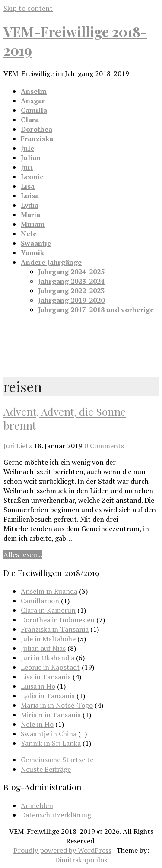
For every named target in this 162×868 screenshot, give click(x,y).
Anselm (34, 91)
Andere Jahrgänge (51, 262)
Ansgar (33, 101)
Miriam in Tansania (51, 715)
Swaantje (36, 243)
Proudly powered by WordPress (62, 850)
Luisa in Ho (38, 686)
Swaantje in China (49, 734)
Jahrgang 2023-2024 (71, 281)
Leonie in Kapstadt (50, 667)
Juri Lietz (18, 446)
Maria (30, 215)
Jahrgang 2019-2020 (71, 300)
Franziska (37, 139)
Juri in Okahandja (48, 658)
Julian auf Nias (43, 648)
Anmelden (37, 805)
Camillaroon (40, 601)
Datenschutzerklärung (56, 815)
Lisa (28, 186)
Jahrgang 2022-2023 (71, 291)
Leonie (32, 177)
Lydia (30, 205)
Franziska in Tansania (55, 629)
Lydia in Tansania (48, 696)
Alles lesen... (23, 554)
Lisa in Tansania (46, 677)
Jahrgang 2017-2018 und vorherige (96, 310)
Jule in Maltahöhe (48, 639)
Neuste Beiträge (46, 769)
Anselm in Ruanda (49, 591)
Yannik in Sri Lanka (51, 743)
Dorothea (37, 129)
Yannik (32, 253)
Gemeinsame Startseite (57, 760)
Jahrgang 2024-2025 (71, 272)
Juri (27, 167)
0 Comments (104, 446)
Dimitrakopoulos (81, 860)
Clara (30, 120)
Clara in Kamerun (48, 610)
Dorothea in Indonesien (58, 620)
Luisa (30, 196)
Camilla (34, 110)
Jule (27, 148)
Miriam (33, 224)
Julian (31, 158)
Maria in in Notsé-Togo (57, 705)
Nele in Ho (37, 724)
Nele (29, 234)
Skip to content (28, 8)
